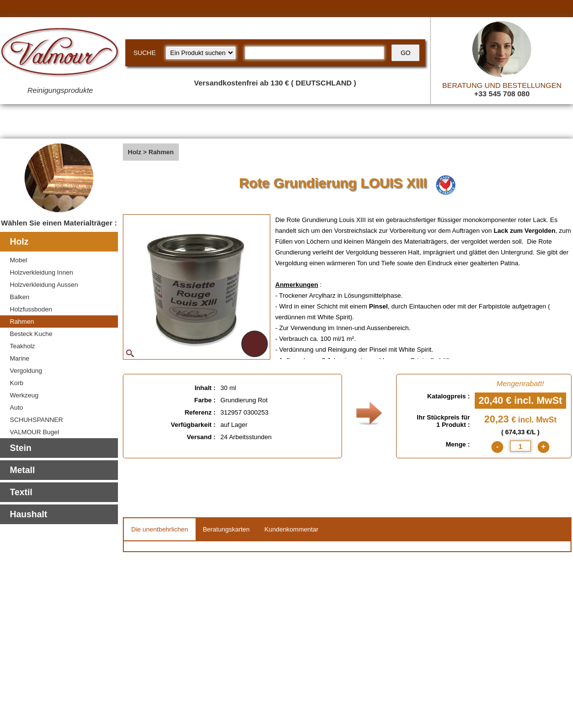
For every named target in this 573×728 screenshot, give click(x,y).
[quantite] (520, 446)
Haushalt (29, 514)
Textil (21, 492)
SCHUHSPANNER (36, 420)
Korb (16, 383)
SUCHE (144, 53)
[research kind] (201, 53)
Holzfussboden (31, 309)
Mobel (18, 260)
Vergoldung (26, 371)
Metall (22, 470)
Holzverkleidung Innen (42, 272)
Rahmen (22, 322)
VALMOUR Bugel (34, 432)
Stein (21, 448)
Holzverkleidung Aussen (44, 285)
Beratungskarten (226, 529)
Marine (20, 358)
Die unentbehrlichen (160, 529)
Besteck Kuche (31, 334)
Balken (20, 297)
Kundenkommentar (291, 529)
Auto (16, 407)
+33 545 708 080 (502, 94)
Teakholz (22, 346)
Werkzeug (24, 395)
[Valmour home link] (60, 54)
